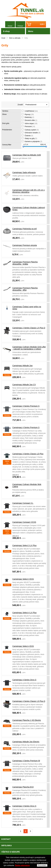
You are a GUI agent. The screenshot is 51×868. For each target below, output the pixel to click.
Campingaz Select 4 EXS (23, 646)
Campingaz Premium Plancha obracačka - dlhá (25, 289)
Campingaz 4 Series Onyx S (24, 680)
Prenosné (30, 126)
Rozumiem (42, 866)
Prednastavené (31, 105)
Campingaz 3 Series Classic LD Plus (28, 454)
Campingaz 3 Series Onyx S (24, 806)
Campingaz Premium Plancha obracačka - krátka (25, 263)
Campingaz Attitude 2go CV (24, 385)
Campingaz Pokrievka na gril (24, 229)
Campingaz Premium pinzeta (25, 245)
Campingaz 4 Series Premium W (26, 761)
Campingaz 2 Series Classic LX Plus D (29, 328)
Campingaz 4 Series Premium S (26, 427)
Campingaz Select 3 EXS (23, 579)
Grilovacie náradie (32, 133)
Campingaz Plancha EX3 (23, 787)
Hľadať (10, 26)
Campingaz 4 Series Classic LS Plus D (29, 701)
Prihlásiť (20, 26)
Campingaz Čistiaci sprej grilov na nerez (27, 308)
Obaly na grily (31, 138)
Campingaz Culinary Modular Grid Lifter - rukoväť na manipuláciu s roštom (29, 348)
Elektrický (29, 117)
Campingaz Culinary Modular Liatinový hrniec (29, 209)
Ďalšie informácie (22, 866)
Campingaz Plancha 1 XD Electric (27, 720)
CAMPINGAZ (31, 111)
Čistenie (29, 136)
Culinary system (32, 130)
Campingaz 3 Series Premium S (26, 406)
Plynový (29, 114)
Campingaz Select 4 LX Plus (24, 613)
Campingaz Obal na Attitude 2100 (27, 155)
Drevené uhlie (31, 120)
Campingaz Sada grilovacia (24, 172)
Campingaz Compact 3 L (23, 503)
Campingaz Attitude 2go (23, 366)
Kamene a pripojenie (33, 141)
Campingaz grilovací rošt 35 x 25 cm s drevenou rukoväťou (28, 191)
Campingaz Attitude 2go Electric (26, 742)
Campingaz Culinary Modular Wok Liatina (27, 485)
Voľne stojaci (31, 124)
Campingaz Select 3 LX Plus (24, 545)
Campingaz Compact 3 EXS (24, 522)
